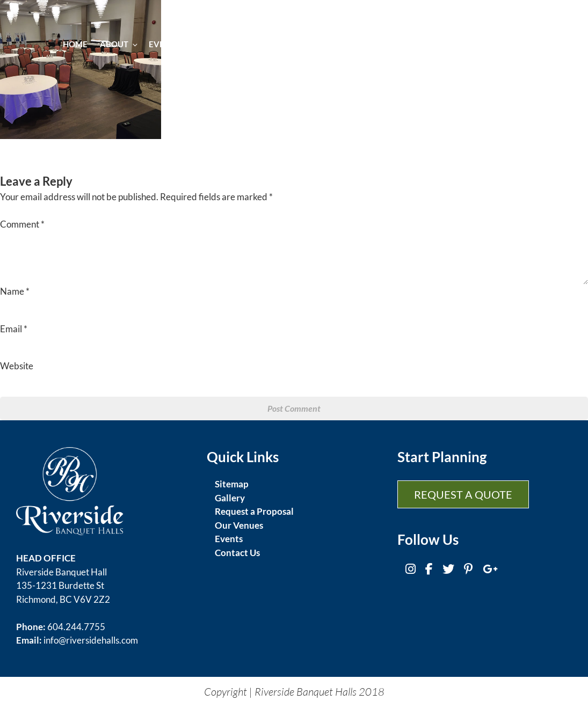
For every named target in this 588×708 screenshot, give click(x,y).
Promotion (474, 44)
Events (168, 44)
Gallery (419, 44)
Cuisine (216, 44)
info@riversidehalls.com (91, 640)
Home (75, 44)
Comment (22, 224)
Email (14, 329)
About (118, 44)
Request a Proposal (254, 511)
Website (17, 366)
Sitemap (232, 484)
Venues (372, 44)
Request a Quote (463, 494)
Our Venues (239, 525)
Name (15, 291)
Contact (530, 44)
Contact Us (237, 553)
